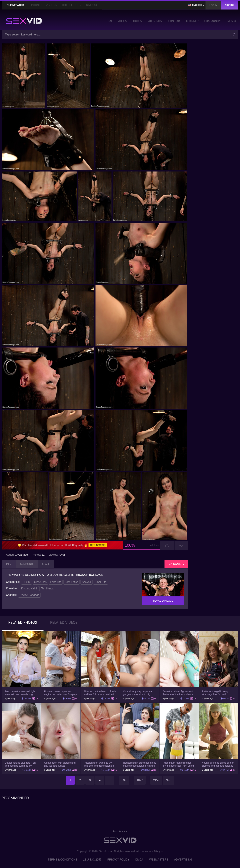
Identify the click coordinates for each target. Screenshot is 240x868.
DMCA (139, 860)
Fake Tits (56, 582)
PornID (36, 5)
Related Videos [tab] (64, 622)
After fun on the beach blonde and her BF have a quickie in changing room (100, 693)
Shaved (86, 582)
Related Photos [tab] (23, 622)
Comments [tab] (27, 564)
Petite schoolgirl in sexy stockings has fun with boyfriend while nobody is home (216, 693)
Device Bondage (29, 595)
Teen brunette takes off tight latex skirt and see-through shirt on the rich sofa (20, 693)
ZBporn (52, 5)
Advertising (183, 860)
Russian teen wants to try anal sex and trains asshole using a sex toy (99, 764)
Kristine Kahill (29, 589)
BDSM (26, 582)
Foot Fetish (71, 582)
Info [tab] (9, 564)
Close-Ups (40, 582)
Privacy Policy (118, 860)
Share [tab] (46, 564)
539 (124, 780)
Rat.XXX (91, 5)
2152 (156, 780)
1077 (140, 780)
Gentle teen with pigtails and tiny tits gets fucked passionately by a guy (60, 764)
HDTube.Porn (72, 5)
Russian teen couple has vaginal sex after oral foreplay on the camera (60, 693)
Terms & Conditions (62, 860)
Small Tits (100, 582)
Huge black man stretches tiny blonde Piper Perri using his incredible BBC (178, 764)
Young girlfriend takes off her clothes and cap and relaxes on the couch (218, 764)
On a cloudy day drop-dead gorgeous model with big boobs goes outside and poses (138, 693)
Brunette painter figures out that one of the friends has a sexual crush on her (178, 693)
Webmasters (159, 860)
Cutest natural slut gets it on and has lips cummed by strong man (20, 764)
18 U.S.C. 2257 (92, 860)
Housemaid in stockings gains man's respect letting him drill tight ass (139, 764)
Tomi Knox (47, 589)
